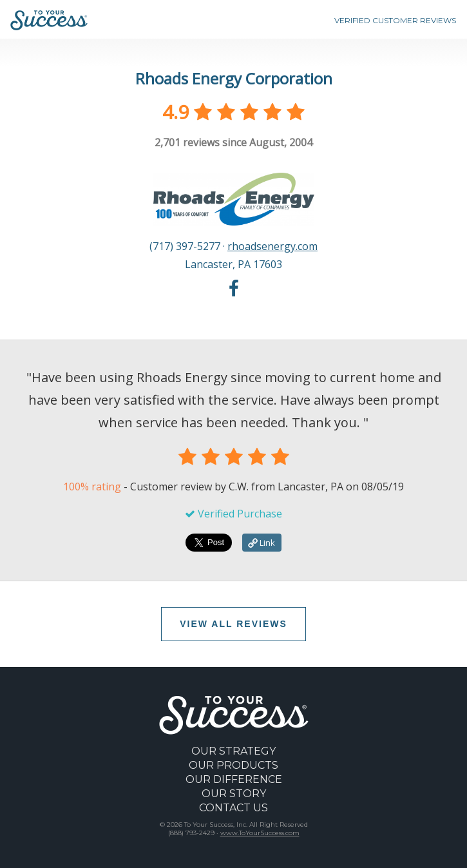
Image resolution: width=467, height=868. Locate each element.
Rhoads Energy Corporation (234, 78)
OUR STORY (234, 794)
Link (262, 543)
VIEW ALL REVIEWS (234, 624)
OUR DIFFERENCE (234, 779)
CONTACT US (234, 808)
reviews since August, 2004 (234, 142)
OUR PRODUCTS (234, 765)
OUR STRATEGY (234, 751)
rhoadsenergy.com (272, 246)
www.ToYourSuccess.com (260, 833)
